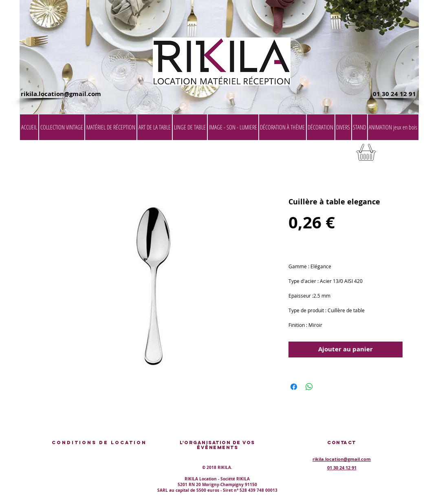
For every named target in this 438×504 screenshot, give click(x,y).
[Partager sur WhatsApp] (309, 387)
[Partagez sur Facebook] (294, 387)
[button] (398, 155)
